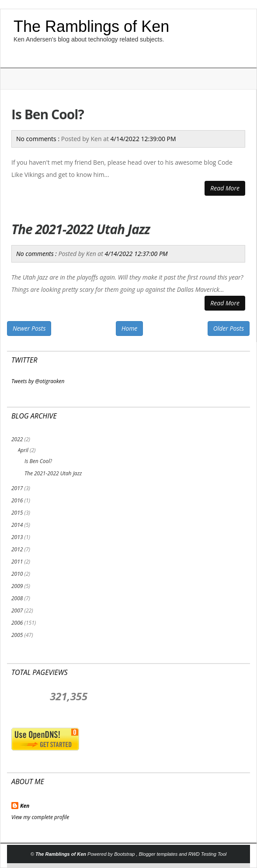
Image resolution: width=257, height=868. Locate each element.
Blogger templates (159, 854)
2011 (17, 562)
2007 (17, 610)
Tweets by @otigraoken (38, 381)
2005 (17, 635)
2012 (17, 549)
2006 (17, 623)
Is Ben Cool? (48, 114)
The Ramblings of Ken (91, 26)
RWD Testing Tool (208, 854)
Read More (225, 188)
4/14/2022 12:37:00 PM (136, 254)
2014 (17, 525)
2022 (17, 439)
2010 (17, 574)
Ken (25, 806)
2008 (17, 598)
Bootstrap (125, 854)
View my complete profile (40, 817)
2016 (17, 500)
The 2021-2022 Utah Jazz (81, 229)
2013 (17, 537)
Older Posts (229, 328)
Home (130, 328)
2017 (17, 488)
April (23, 450)
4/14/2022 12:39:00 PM (143, 139)
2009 (17, 586)
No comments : (39, 139)
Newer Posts (29, 328)
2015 (17, 513)
